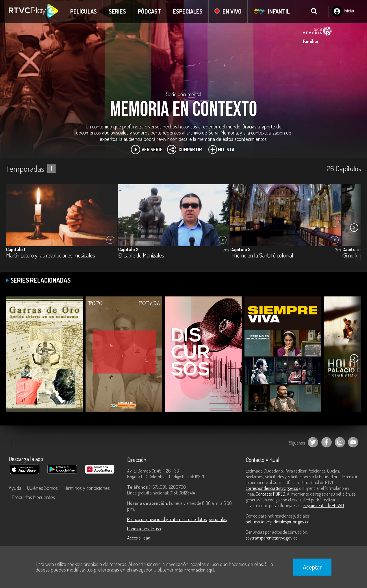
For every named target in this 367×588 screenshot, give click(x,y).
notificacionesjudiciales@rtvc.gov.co (278, 522)
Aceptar (312, 567)
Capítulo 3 (240, 249)
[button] (354, 227)
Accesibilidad (139, 538)
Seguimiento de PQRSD (324, 505)
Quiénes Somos (42, 488)
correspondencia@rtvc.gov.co (272, 488)
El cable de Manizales (141, 256)
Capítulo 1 (16, 249)
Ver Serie (147, 150)
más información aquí (194, 570)
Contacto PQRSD (270, 494)
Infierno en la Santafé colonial (262, 256)
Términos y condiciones (87, 488)
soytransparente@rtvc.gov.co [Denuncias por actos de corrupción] (272, 538)
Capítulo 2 (128, 249)
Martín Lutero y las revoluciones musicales (51, 256)
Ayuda (15, 488)
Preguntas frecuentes (33, 497)
